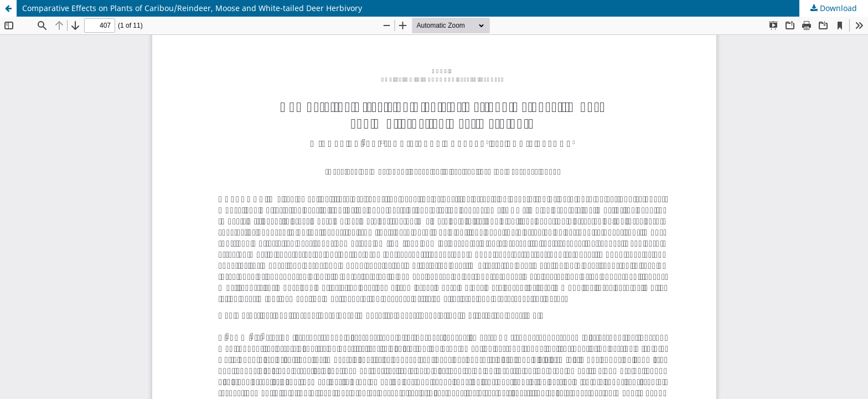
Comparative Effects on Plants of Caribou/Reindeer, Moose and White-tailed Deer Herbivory (192, 8)
